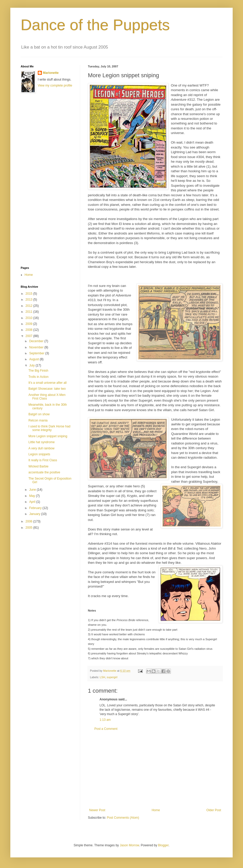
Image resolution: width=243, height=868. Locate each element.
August (35, 359)
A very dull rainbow (41, 448)
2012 (29, 306)
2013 (29, 300)
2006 (29, 521)
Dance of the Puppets (95, 25)
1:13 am (105, 720)
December (37, 341)
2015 (29, 294)
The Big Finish (38, 371)
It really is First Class (43, 460)
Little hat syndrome (41, 442)
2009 (29, 324)
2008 (29, 330)
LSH (102, 677)
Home (156, 810)
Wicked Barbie (38, 466)
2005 (29, 528)
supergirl (112, 677)
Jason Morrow (129, 845)
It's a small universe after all (48, 383)
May (33, 496)
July (32, 365)
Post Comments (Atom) (123, 818)
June (33, 490)
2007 (29, 336)
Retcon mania (38, 420)
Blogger (163, 845)
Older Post (214, 810)
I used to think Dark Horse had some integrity (49, 428)
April (33, 502)
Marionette (51, 73)
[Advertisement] (41, 180)
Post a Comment (106, 729)
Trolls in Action (39, 377)
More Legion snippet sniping (48, 436)
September (37, 353)
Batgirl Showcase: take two (47, 389)
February (36, 508)
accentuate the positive (44, 472)
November (37, 347)
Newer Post (97, 810)
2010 (29, 318)
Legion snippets (39, 454)
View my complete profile (55, 85)
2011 (29, 312)
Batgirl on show (39, 414)
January (35, 514)
